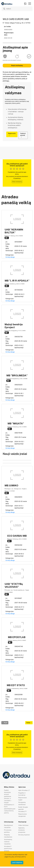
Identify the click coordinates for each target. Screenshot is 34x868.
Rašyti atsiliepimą (17, 66)
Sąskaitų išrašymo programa (22, 830)
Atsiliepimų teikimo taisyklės (8, 842)
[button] (30, 4)
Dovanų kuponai (24, 835)
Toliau (29, 723)
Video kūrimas (23, 825)
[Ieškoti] (17, 9)
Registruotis (12, 134)
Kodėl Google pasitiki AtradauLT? (23, 809)
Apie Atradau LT (24, 790)
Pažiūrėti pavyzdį (23, 135)
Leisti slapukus (17, 862)
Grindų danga (10, 257)
